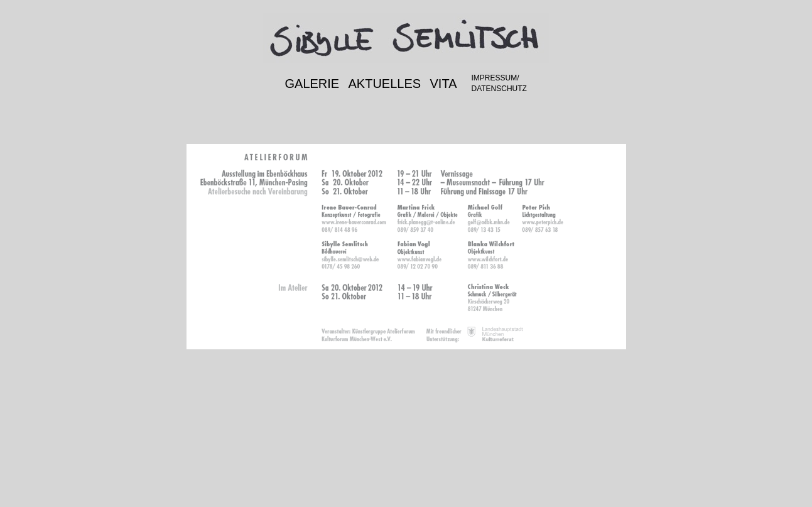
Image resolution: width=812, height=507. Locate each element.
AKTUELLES (385, 84)
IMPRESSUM (495, 78)
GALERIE (312, 84)
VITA (444, 84)
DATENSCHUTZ (499, 89)
